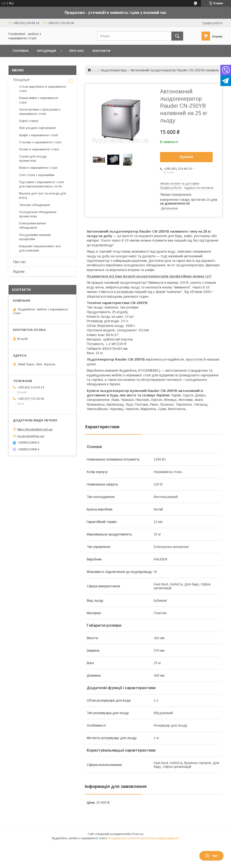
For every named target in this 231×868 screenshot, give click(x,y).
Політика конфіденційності (161, 838)
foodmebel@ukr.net (31, 436)
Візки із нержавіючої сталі (38, 168)
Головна (21, 51)
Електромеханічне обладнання (32, 225)
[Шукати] (177, 36)
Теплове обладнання (35, 205)
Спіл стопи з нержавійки (37, 175)
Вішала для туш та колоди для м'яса (43, 195)
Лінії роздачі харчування (37, 128)
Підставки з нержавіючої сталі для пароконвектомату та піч (41, 184)
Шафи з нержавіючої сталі (39, 135)
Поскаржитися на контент (124, 838)
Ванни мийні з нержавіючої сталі (39, 100)
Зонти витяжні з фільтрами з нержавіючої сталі (40, 112)
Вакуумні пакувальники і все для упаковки (40, 248)
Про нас (77, 51)
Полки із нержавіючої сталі (39, 149)
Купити (186, 157)
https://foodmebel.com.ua (35, 429)
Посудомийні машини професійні (35, 237)
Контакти (101, 51)
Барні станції (29, 121)
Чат (211, 856)
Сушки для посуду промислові (33, 158)
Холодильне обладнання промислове (38, 214)
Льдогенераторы (114, 70)
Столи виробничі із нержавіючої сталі (43, 89)
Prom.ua (138, 834)
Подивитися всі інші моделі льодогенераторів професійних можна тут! (149, 276)
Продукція (47, 51)
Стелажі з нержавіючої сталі (40, 142)
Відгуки (19, 272)
